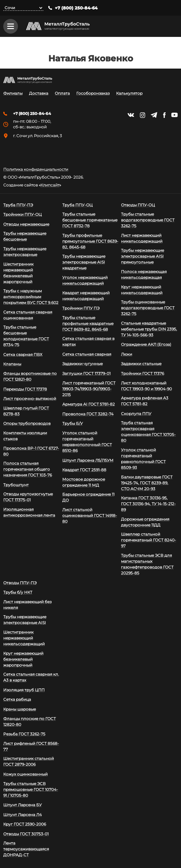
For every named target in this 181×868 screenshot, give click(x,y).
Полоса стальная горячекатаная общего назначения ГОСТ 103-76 (28, 469)
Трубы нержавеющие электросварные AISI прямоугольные (143, 257)
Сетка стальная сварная (87, 354)
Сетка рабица (17, 700)
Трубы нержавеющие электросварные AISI (25, 620)
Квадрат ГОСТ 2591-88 (84, 470)
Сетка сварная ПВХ (23, 354)
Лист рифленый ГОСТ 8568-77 (31, 746)
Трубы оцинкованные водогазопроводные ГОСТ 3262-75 (148, 308)
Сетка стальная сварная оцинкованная (28, 315)
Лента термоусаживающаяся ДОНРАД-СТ (26, 849)
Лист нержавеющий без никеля (27, 605)
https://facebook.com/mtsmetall (164, 115)
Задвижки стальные (141, 364)
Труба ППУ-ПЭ (18, 205)
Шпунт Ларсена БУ (23, 805)
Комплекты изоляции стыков (25, 436)
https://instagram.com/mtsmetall (142, 115)
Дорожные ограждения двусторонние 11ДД (145, 522)
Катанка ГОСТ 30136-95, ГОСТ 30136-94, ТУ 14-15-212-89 (148, 504)
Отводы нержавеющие (26, 224)
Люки (127, 354)
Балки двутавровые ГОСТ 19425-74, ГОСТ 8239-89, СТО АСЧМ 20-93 (147, 483)
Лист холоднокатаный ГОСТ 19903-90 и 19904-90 (146, 386)
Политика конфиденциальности (36, 169)
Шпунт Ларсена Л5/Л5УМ (88, 460)
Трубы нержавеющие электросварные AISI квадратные (84, 262)
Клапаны (12, 364)
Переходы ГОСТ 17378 (25, 389)
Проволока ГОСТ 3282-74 (88, 414)
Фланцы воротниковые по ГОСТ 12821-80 (30, 376)
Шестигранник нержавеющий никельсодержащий (24, 638)
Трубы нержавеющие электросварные (25, 252)
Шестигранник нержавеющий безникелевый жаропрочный (18, 273)
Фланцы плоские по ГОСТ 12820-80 (30, 722)
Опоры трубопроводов (27, 424)
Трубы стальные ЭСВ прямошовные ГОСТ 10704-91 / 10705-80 (31, 789)
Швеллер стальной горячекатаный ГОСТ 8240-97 (149, 540)
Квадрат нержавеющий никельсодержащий (86, 296)
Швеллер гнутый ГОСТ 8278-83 (26, 411)
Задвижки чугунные (83, 364)
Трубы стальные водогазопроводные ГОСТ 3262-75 (148, 220)
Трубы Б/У (73, 424)
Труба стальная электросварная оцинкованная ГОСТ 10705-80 (148, 432)
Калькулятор (129, 94)
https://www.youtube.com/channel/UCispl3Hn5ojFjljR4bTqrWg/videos (174, 115)
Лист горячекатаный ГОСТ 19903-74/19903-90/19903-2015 (89, 389)
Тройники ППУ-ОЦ (23, 214)
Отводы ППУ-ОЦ (138, 205)
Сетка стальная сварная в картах (88, 342)
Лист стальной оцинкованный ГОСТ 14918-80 (90, 515)
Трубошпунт (16, 485)
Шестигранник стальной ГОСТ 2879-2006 (29, 762)
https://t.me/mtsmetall (154, 115)
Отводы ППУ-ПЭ (20, 583)
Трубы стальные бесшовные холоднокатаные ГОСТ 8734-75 (26, 336)
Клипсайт (50, 185)
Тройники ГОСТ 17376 (143, 373)
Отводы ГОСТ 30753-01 (26, 834)
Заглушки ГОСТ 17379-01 (86, 373)
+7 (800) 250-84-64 (76, 8)
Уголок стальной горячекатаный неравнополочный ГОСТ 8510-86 (87, 442)
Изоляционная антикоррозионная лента (29, 512)
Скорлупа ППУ (136, 414)
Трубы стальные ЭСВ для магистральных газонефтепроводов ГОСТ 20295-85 (147, 564)
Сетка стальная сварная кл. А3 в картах (31, 677)
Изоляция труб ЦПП (24, 690)
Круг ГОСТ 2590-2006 (25, 824)
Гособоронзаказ (93, 94)
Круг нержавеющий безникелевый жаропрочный (23, 659)
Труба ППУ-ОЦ (77, 205)
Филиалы (13, 94)
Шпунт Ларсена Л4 (23, 815)
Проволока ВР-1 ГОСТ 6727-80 (31, 451)
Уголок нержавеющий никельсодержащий (85, 280)
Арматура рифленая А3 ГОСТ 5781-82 (145, 401)
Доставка (39, 94)
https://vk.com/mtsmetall (131, 115)
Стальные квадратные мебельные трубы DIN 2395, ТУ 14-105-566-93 (149, 329)
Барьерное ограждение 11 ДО (88, 498)
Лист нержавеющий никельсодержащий (142, 238)
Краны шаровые (20, 709)
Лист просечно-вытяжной (30, 399)
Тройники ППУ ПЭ (81, 308)
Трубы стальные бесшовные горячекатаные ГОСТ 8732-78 (90, 220)
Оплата (62, 94)
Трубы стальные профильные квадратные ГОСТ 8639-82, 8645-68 (88, 323)
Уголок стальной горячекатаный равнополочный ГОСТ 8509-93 (143, 459)
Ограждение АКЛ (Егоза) (146, 345)
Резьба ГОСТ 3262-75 (24, 734)
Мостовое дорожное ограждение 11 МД (84, 482)
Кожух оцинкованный (25, 774)
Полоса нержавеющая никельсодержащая (144, 274)
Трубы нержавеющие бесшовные (25, 237)
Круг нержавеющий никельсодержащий (142, 290)
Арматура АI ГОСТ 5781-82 (89, 404)
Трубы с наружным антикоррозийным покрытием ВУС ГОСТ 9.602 (31, 297)
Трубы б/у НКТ (18, 593)
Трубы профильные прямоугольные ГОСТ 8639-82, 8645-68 (90, 241)
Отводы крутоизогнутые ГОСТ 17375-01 (28, 497)
